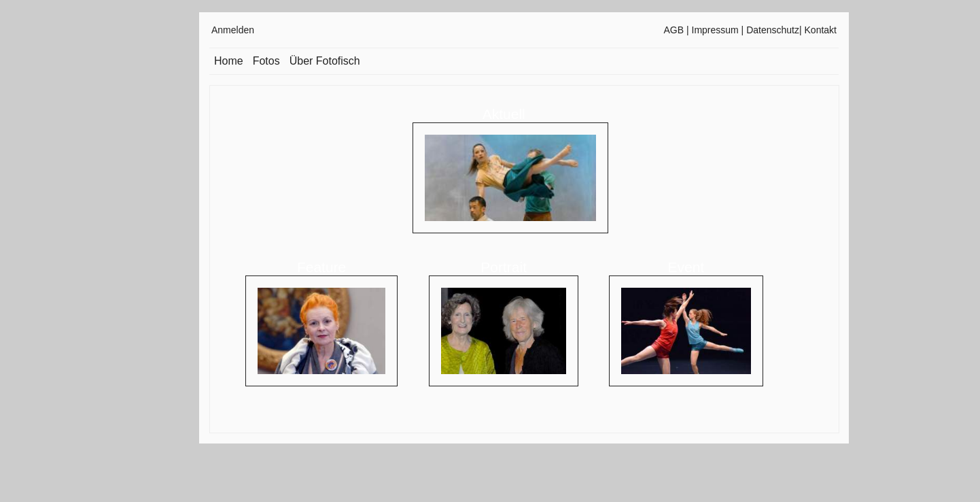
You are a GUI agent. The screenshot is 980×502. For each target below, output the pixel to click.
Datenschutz (773, 30)
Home (229, 61)
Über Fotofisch (325, 61)
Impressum (715, 30)
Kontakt (821, 30)
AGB (674, 30)
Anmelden (233, 30)
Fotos (266, 61)
